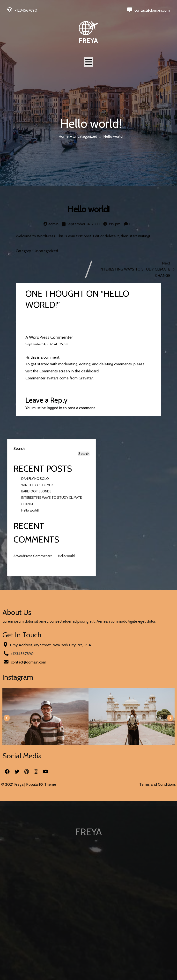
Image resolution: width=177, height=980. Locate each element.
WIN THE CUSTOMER (37, 485)
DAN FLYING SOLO (35, 479)
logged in (55, 408)
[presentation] (7, 718)
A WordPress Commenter (49, 337)
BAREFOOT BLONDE (36, 491)
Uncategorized (85, 136)
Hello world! (30, 510)
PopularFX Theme (41, 784)
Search (19, 449)
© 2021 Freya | (14, 784)
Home (64, 136)
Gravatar (86, 378)
